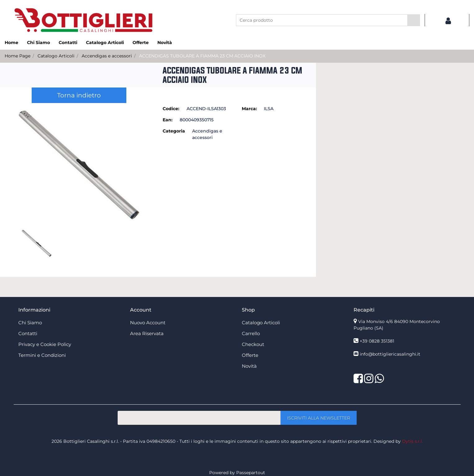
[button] (414, 20)
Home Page (18, 56)
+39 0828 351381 (377, 341)
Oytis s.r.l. (412, 441)
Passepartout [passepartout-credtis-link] (251, 473)
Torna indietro (79, 95)
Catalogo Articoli (56, 56)
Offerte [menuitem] (141, 43)
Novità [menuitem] (165, 43)
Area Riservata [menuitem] (147, 333)
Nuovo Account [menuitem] (148, 323)
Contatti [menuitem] (68, 43)
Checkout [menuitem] (253, 344)
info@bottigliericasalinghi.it (390, 354)
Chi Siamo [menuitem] (38, 43)
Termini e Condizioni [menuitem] (42, 355)
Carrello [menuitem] (251, 333)
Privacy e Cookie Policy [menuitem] (45, 344)
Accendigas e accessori (107, 56)
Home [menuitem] (11, 43)
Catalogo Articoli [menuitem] (105, 43)
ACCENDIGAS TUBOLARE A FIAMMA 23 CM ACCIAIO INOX (202, 56)
